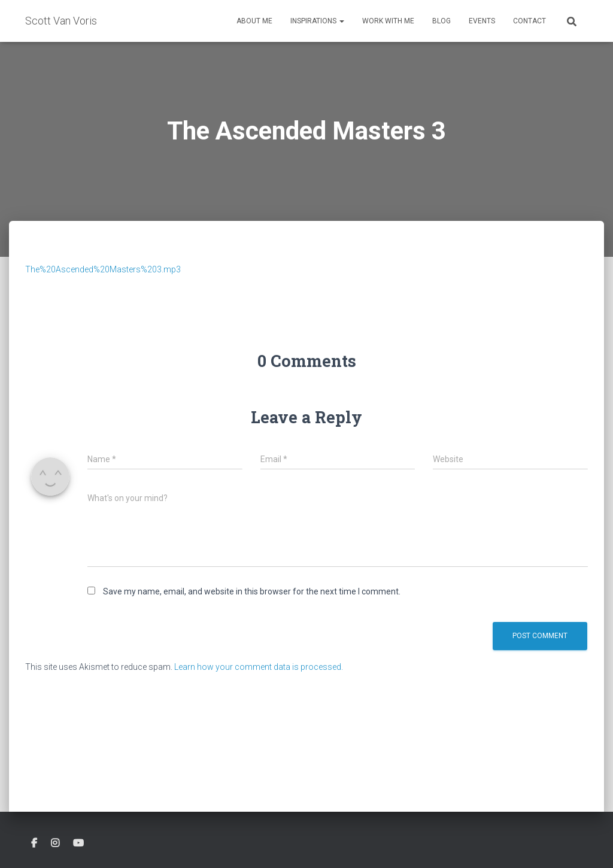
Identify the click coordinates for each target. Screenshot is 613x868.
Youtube (78, 843)
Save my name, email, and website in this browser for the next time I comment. (252, 591)
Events (482, 21)
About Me (254, 21)
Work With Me (388, 21)
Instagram (55, 843)
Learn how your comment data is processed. (259, 667)
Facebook (34, 843)
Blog (441, 21)
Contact (529, 21)
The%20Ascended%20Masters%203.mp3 (103, 269)
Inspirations (317, 21)
